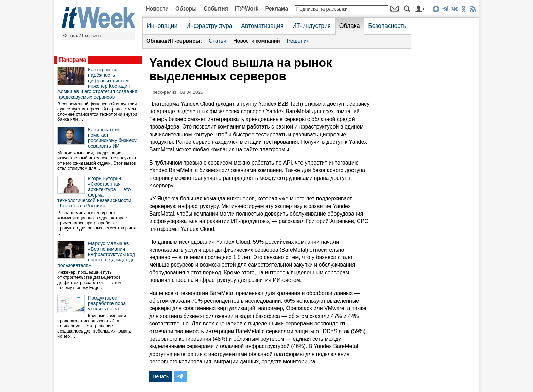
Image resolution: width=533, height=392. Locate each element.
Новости (157, 9)
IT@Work (247, 9)
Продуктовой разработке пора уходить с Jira (107, 303)
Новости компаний (257, 41)
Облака (350, 26)
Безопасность (387, 26)
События (216, 9)
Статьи (218, 41)
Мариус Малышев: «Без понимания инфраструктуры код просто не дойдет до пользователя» (96, 254)
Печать (161, 376)
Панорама (73, 60)
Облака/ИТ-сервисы (82, 36)
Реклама (277, 9)
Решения (298, 41)
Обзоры (186, 9)
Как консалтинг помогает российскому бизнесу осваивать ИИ (112, 138)
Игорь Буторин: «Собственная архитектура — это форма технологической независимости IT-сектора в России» (94, 192)
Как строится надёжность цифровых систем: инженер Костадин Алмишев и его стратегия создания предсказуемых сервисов (97, 83)
